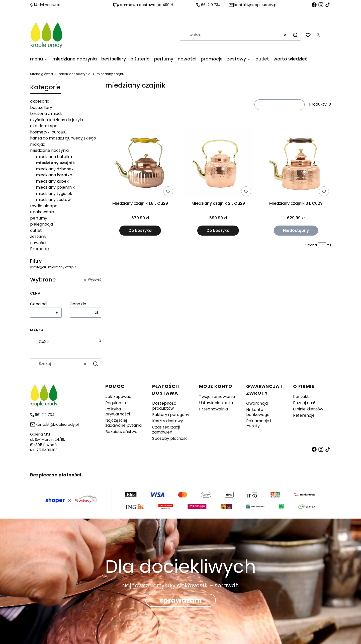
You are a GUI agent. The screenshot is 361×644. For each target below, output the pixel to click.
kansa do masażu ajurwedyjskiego (63, 138)
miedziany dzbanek (55, 169)
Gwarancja (257, 403)
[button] (295, 35)
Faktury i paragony (171, 415)
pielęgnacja (41, 224)
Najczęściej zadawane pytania (123, 423)
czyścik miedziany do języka (57, 120)
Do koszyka (140, 230)
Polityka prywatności (118, 412)
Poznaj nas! (304, 403)
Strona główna (41, 74)
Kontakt (301, 397)
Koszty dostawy (168, 421)
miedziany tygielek (54, 194)
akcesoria (40, 101)
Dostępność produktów (164, 406)
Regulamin (116, 403)
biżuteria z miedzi (47, 114)
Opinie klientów (308, 409)
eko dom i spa (44, 126)
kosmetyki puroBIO (49, 132)
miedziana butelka (54, 157)
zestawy (38, 236)
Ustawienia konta (216, 403)
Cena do (78, 304)
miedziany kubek (52, 181)
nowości (38, 243)
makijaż (37, 144)
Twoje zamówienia (217, 397)
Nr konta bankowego (258, 412)
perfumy (39, 218)
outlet (36, 230)
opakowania (42, 212)
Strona (311, 245)
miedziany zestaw (53, 200)
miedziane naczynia (75, 74)
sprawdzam (181, 600)
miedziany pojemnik (55, 187)
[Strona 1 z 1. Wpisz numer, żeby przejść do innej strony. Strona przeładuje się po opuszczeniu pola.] (322, 245)
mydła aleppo (44, 206)
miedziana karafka (54, 175)
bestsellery (41, 108)
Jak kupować (118, 397)
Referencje (304, 415)
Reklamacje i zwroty (259, 423)
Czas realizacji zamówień (166, 430)
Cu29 (44, 342)
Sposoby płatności (170, 438)
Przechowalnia (213, 409)
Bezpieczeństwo (121, 432)
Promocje (40, 249)
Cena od (38, 304)
